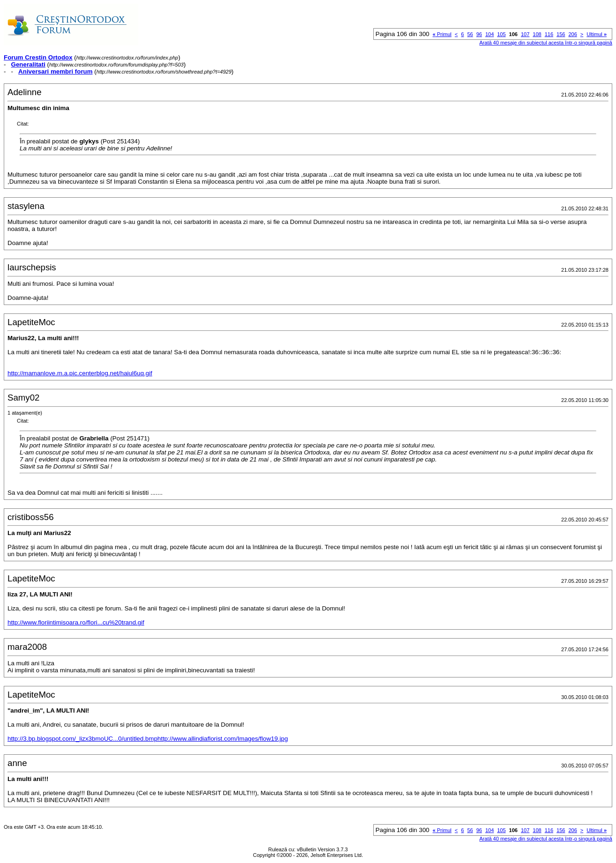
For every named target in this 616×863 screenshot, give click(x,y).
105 (501, 34)
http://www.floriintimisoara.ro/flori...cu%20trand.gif (76, 622)
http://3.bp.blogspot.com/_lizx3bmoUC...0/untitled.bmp (82, 739)
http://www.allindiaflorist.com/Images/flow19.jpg (223, 739)
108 (537, 34)
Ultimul (597, 34)
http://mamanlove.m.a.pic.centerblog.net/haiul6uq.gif (80, 373)
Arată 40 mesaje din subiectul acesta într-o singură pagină (546, 43)
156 (561, 34)
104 (490, 34)
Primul (442, 34)
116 (549, 34)
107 (525, 34)
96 (479, 34)
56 (470, 34)
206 (572, 34)
